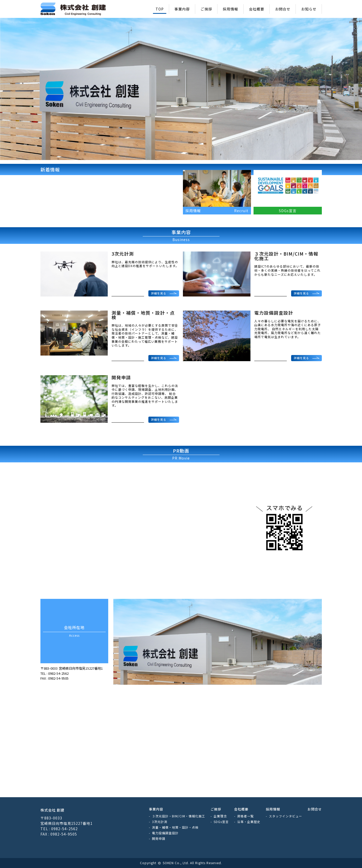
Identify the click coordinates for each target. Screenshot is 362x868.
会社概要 (257, 9)
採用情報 (231, 9)
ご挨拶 (206, 9)
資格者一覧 (245, 816)
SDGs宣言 (221, 822)
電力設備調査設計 (165, 833)
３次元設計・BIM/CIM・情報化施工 (179, 816)
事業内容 (182, 9)
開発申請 (159, 838)
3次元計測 (160, 822)
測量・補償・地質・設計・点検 (175, 827)
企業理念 (220, 816)
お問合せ (283, 9)
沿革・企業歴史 (249, 822)
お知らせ (309, 9)
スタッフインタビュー (286, 816)
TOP (160, 9)
